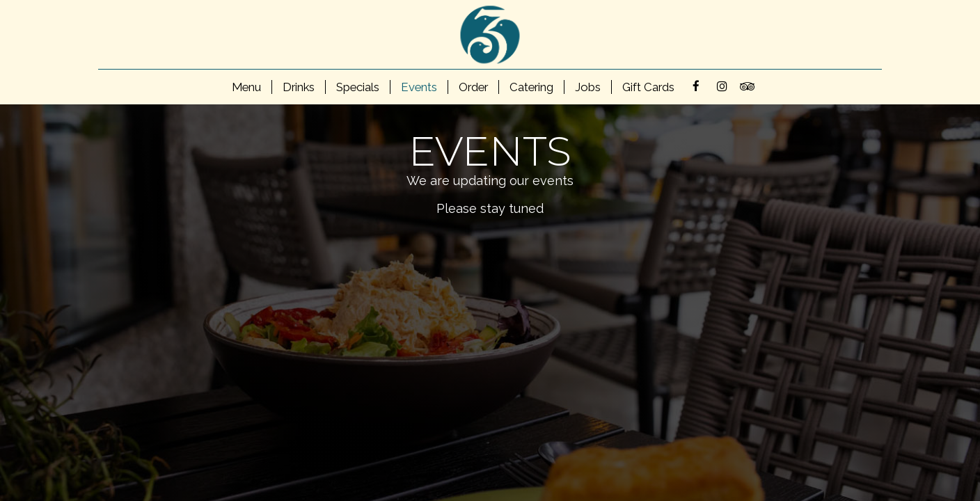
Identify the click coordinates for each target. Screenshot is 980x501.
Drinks (299, 87)
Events (419, 87)
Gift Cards (648, 87)
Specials (358, 87)
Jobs (588, 87)
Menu (246, 87)
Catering (531, 87)
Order (473, 87)
